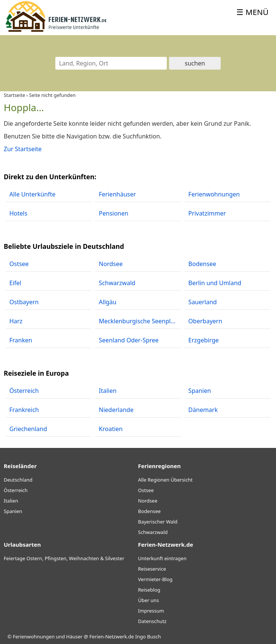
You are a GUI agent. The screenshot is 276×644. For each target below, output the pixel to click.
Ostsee (146, 490)
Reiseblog (149, 590)
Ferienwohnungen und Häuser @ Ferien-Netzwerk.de (73, 637)
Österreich (16, 490)
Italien (11, 501)
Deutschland (18, 480)
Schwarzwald (153, 532)
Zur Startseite (23, 149)
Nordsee (148, 501)
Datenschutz (152, 621)
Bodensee (149, 511)
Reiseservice (152, 569)
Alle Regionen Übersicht (165, 480)
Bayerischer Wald (158, 522)
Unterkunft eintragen (162, 558)
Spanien (13, 511)
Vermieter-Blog (155, 579)
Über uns (148, 600)
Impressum (151, 611)
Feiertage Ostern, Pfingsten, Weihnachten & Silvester (64, 558)
